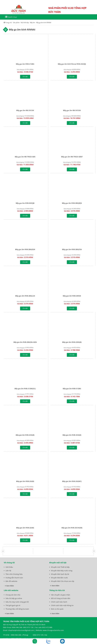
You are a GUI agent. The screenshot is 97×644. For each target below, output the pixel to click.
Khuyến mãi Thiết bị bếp (60, 567)
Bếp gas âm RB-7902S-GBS (25, 157)
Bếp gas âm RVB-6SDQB (25, 203)
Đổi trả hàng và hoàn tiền (61, 598)
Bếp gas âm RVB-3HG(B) (72, 435)
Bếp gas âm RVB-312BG (72, 389)
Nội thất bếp (25, 23)
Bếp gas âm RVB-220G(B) (72, 342)
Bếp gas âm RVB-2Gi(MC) (72, 481)
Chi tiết (25, 77)
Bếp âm (33, 23)
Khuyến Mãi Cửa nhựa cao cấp (63, 581)
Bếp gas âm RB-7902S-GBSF (72, 157)
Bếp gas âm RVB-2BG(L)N (25, 296)
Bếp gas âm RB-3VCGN (72, 110)
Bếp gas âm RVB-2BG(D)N (25, 249)
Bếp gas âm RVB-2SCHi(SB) (72, 528)
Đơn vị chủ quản (57, 609)
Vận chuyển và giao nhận (61, 595)
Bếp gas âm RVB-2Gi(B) (25, 481)
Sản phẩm (16, 23)
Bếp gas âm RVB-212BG (25, 64)
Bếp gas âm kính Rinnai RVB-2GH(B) (72, 64)
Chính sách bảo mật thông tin (62, 605)
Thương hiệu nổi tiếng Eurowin (17, 609)
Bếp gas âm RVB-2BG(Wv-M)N (25, 342)
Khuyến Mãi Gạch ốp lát (60, 574)
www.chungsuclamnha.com (53, 630)
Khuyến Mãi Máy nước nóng (62, 571)
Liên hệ (8, 571)
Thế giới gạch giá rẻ (13, 605)
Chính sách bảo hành (59, 602)
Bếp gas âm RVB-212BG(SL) (25, 389)
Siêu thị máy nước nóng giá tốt (17, 602)
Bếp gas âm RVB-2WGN (72, 296)
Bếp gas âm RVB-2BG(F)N (72, 249)
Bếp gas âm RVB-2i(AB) (25, 528)
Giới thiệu (9, 567)
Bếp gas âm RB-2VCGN (25, 110)
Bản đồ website (11, 581)
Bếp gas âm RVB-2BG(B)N (72, 203)
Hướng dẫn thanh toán (14, 578)
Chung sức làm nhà (13, 595)
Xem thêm (10, 586)
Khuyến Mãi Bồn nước (59, 578)
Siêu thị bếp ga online (14, 598)
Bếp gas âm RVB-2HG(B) (25, 435)
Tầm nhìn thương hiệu (14, 574)
